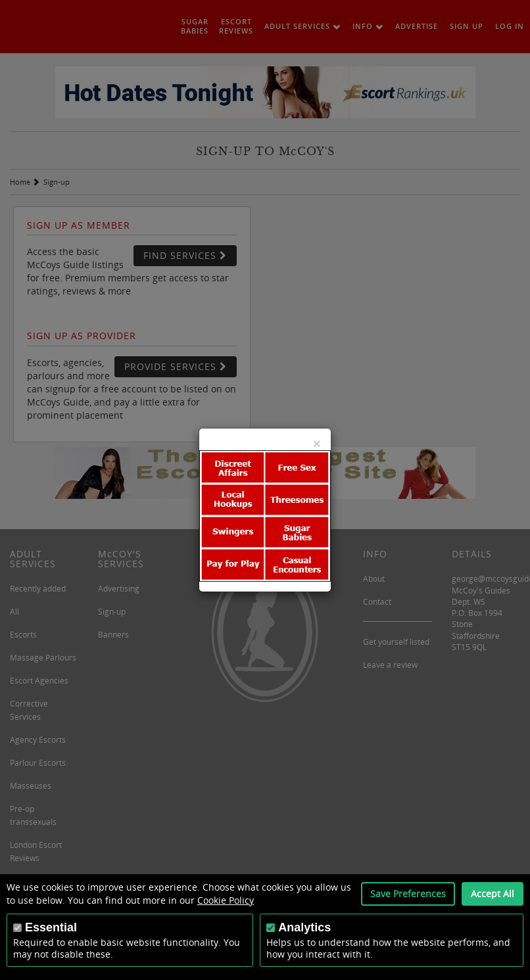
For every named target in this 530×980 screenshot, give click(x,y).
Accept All (493, 894)
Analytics (304, 927)
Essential (51, 927)
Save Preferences (408, 894)
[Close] (317, 443)
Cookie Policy (226, 900)
